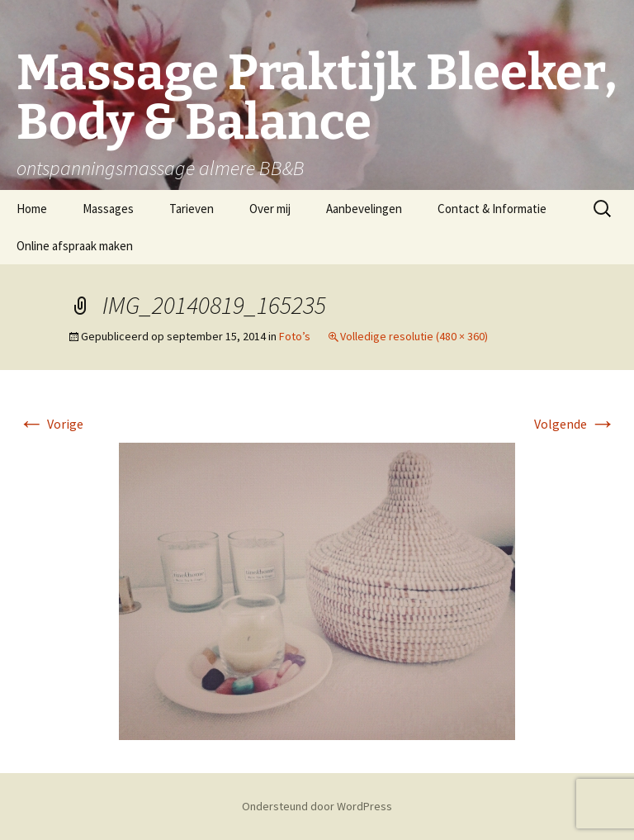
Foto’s (295, 336)
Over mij (270, 209)
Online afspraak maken (75, 246)
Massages (108, 209)
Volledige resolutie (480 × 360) (414, 336)
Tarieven (192, 209)
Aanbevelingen (364, 209)
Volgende (575, 424)
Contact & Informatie (492, 209)
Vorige (51, 424)
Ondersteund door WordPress (317, 806)
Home (32, 209)
